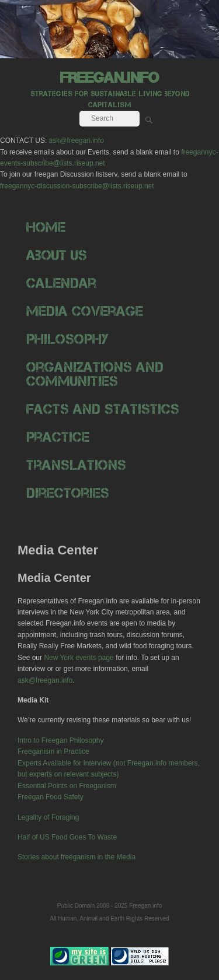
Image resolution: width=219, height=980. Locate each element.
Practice (58, 437)
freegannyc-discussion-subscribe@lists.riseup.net (77, 186)
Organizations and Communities (95, 374)
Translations (76, 465)
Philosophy (67, 339)
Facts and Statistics (103, 409)
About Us (57, 255)
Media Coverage (85, 311)
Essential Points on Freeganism (67, 786)
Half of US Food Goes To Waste (67, 837)
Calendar (61, 283)
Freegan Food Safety (51, 797)
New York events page (79, 658)
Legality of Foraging (48, 817)
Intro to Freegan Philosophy (60, 740)
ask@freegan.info (77, 140)
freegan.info (109, 77)
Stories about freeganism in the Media (77, 857)
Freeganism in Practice (53, 751)
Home (46, 227)
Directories (68, 493)
